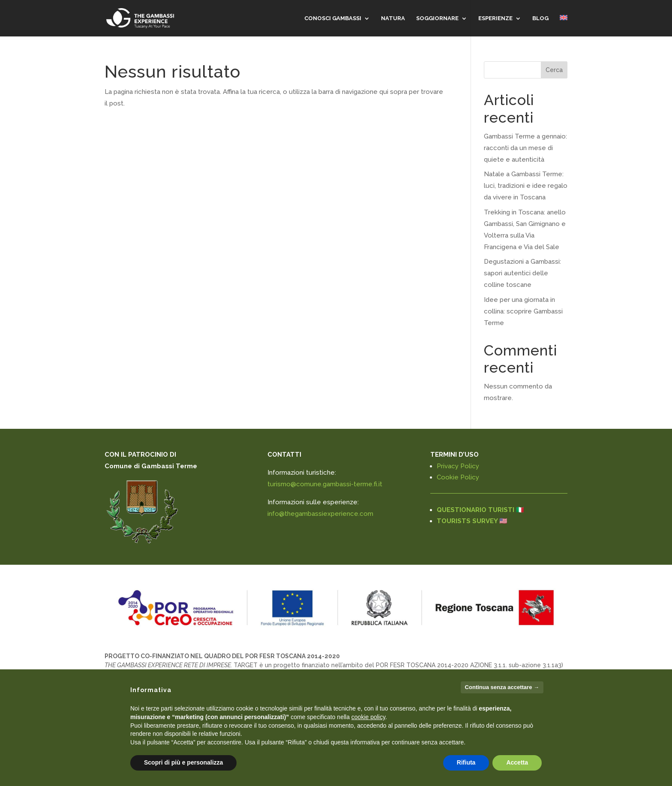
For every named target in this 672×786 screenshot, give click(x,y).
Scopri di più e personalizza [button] (183, 762)
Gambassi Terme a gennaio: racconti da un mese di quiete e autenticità (525, 148)
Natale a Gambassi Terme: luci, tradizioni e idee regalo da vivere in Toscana (526, 186)
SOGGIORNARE (437, 18)
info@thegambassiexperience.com (320, 514)
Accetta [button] (517, 762)
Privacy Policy (458, 466)
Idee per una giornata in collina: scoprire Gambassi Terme (523, 311)
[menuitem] (564, 26)
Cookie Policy (458, 477)
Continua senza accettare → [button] (502, 687)
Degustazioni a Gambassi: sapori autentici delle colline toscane (522, 273)
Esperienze (495, 18)
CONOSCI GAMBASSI (333, 18)
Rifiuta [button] (466, 762)
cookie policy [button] (368, 717)
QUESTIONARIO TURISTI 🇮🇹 (480, 510)
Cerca (554, 70)
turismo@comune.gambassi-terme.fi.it (325, 484)
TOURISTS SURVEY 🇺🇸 (472, 521)
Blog (540, 18)
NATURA (393, 18)
